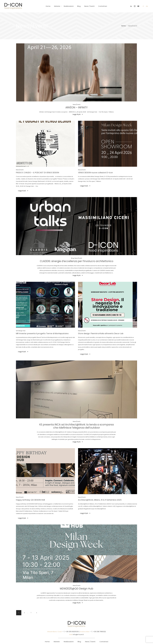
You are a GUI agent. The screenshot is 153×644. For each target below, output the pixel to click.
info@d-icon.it (78, 634)
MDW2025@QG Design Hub (76, 589)
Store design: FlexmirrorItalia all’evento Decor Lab (101, 333)
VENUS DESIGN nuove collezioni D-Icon (95, 173)
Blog (79, 6)
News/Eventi (77, 104)
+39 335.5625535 (72, 632)
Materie (57, 6)
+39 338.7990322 (99, 632)
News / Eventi (89, 6)
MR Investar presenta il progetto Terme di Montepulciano (42, 333)
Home (48, 6)
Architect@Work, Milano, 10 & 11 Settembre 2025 (100, 500)
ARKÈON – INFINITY (76, 107)
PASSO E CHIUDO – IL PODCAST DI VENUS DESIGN (37, 173)
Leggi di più (77, 114)
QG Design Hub (21, 331)
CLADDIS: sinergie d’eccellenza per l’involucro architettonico (77, 261)
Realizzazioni (69, 6)
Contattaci (103, 6)
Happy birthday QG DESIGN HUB (30, 500)
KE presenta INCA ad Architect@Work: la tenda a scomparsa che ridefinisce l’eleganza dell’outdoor (77, 426)
